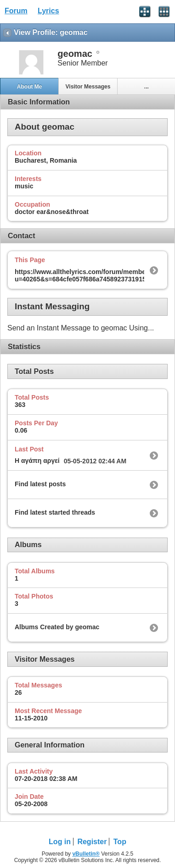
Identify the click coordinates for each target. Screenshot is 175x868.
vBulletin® (86, 854)
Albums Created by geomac (57, 627)
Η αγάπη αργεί (37, 461)
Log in (60, 842)
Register (92, 842)
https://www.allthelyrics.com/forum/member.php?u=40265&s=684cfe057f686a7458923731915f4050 (90, 275)
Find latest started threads (55, 512)
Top (120, 842)
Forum (16, 11)
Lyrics (48, 11)
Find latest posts (40, 484)
